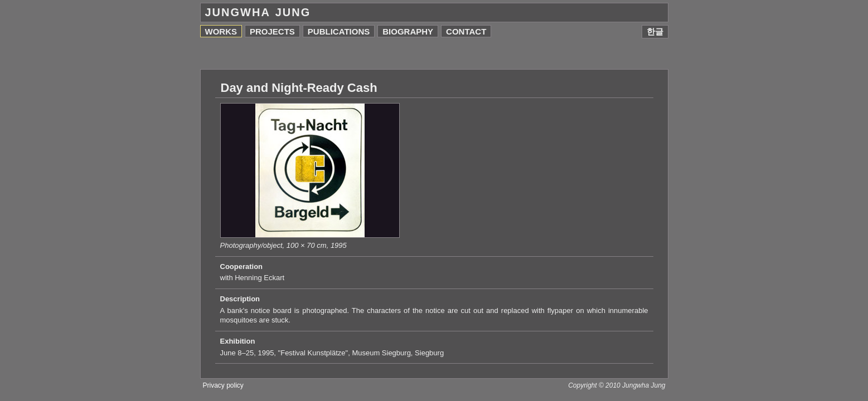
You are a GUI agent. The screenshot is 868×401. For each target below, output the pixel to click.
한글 (655, 31)
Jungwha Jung (258, 12)
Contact (466, 31)
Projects (272, 31)
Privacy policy (223, 385)
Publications (339, 31)
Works (221, 31)
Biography (408, 31)
